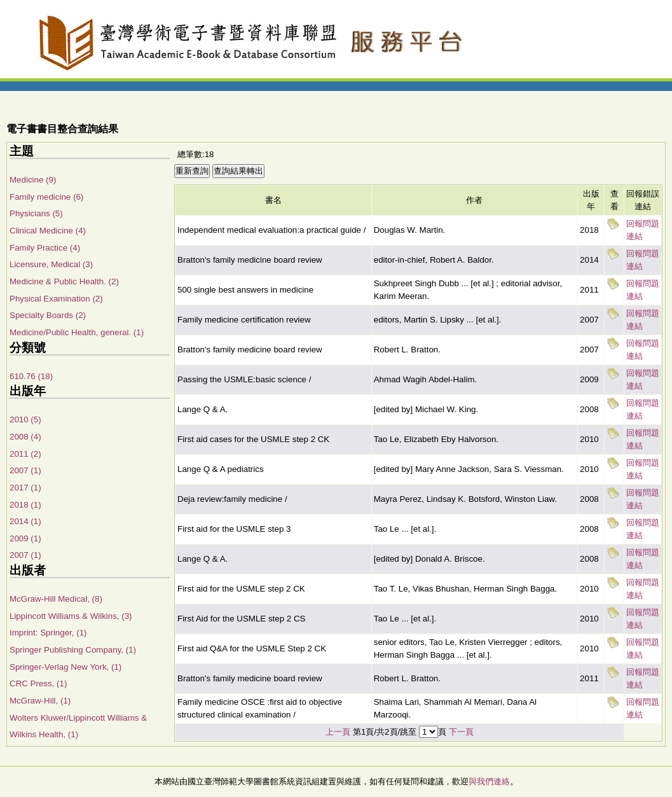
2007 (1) (25, 470)
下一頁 (461, 732)
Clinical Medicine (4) (48, 231)
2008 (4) (25, 437)
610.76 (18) (31, 376)
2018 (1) (25, 505)
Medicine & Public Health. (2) (64, 281)
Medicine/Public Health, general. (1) (77, 332)
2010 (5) (25, 419)
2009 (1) (25, 538)
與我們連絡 (489, 781)
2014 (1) (25, 521)
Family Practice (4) (45, 248)
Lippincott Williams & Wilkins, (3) (71, 616)
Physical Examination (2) (56, 299)
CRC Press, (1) (38, 683)
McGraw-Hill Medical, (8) (56, 599)
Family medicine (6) (46, 197)
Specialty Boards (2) (48, 315)
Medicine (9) (33, 180)
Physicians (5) (36, 213)
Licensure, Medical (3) (51, 264)
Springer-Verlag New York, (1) (65, 667)
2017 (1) (25, 488)
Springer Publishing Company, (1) (73, 650)
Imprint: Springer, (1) (48, 633)
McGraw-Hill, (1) (40, 701)
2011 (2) (25, 454)
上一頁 (338, 732)
